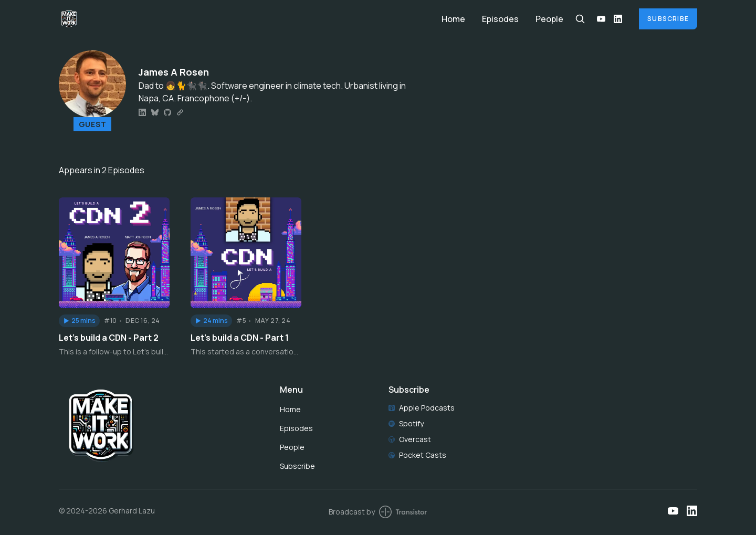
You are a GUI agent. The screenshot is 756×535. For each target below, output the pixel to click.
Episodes (500, 19)
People (549, 19)
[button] (79, 321)
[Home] (244, 19)
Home (453, 19)
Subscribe (668, 19)
